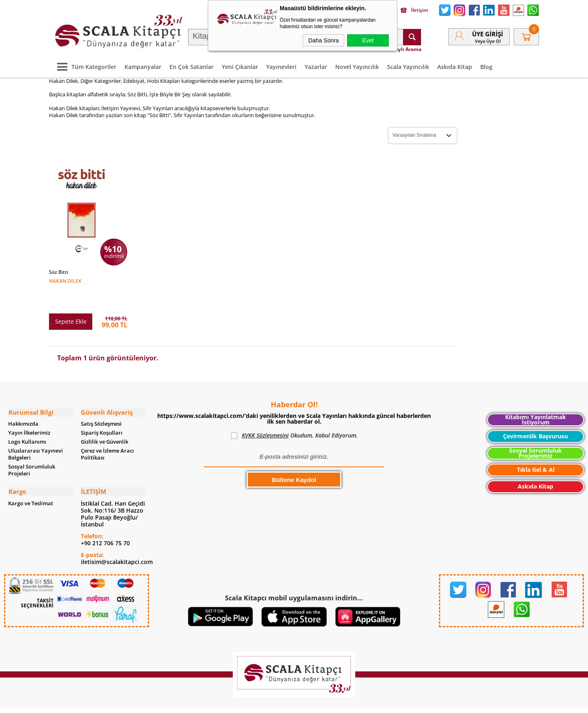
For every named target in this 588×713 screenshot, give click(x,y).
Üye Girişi (488, 33)
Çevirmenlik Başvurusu (536, 414)
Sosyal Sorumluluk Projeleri (32, 448)
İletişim (414, 10)
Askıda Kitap (455, 66)
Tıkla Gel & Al (536, 447)
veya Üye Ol (488, 41)
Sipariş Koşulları (102, 410)
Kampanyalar (143, 66)
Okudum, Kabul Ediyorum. (294, 413)
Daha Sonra (324, 40)
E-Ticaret (269, 703)
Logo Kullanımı (27, 419)
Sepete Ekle (71, 299)
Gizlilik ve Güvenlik (105, 419)
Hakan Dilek (65, 280)
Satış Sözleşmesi (101, 401)
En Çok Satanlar (192, 66)
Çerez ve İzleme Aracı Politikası (107, 432)
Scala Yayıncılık (408, 66)
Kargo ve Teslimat (31, 481)
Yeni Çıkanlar (240, 66)
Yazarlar (316, 66)
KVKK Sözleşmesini (265, 413)
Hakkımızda (23, 401)
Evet (368, 40)
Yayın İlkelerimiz (29, 410)
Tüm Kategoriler (85, 66)
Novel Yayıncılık (357, 66)
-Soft (251, 703)
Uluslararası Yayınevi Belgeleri (36, 432)
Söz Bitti (59, 272)
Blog (486, 66)
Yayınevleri (281, 66)
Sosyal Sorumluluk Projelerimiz (536, 431)
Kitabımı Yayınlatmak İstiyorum (536, 397)
